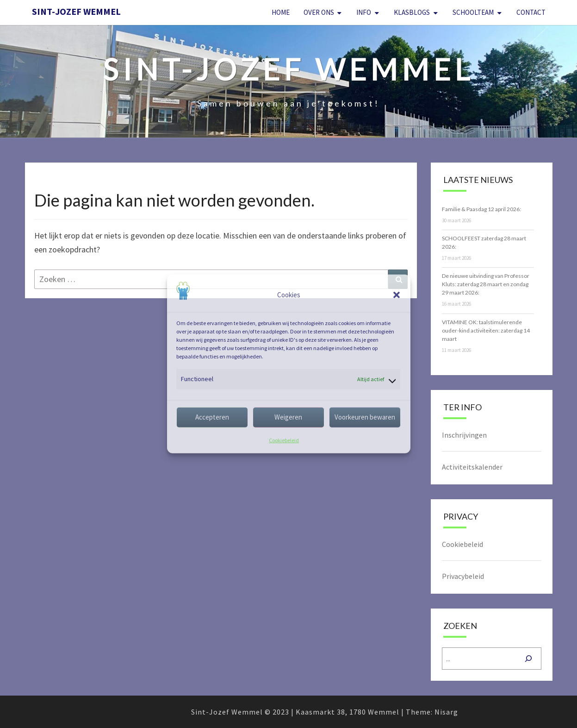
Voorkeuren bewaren (365, 417)
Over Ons (319, 12)
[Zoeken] (528, 659)
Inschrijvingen (464, 435)
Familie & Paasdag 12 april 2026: (481, 209)
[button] (397, 295)
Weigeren (288, 417)
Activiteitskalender (472, 467)
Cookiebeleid (284, 440)
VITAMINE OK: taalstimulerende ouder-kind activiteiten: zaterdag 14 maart (486, 330)
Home (281, 12)
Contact (531, 12)
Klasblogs (412, 12)
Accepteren (212, 417)
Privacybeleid (463, 576)
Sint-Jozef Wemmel (76, 11)
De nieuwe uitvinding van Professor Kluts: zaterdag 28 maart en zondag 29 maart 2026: (486, 284)
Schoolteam (473, 12)
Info (364, 12)
